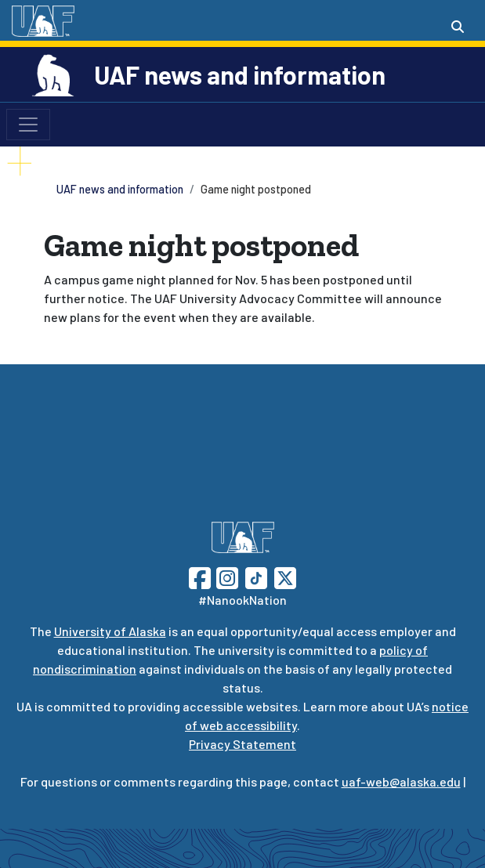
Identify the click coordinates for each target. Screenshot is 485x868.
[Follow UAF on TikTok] (256, 576)
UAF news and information (240, 74)
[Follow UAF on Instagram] (226, 576)
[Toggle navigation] (28, 125)
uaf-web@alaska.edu (401, 781)
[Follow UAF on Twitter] (285, 576)
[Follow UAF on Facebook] (200, 576)
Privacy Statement (242, 744)
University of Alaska (110, 631)
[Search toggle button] (458, 27)
